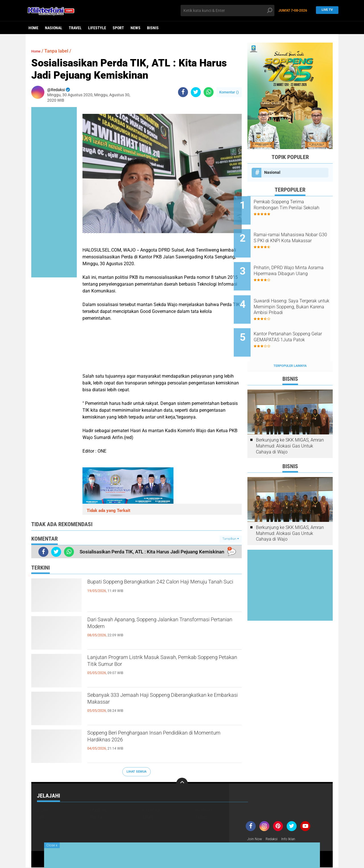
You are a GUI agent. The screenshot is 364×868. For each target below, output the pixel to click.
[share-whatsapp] (209, 92)
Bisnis (153, 28)
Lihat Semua (136, 772)
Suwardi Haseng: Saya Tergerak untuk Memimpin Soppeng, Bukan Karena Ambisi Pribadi (294, 294)
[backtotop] (182, 783)
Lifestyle (97, 28)
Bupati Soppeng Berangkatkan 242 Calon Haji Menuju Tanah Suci (160, 588)
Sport (118, 28)
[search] (227, 11)
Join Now (256, 839)
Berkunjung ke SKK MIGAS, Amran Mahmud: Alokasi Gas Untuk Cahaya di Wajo (290, 424)
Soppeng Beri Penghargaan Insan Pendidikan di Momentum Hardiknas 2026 (163, 739)
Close (52, 845)
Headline (98, 810)
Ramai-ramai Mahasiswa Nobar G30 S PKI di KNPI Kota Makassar (297, 236)
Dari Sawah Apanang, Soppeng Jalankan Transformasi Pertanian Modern (152, 626)
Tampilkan (231, 539)
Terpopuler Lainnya (290, 344)
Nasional (54, 28)
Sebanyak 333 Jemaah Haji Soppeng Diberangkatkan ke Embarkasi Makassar (152, 701)
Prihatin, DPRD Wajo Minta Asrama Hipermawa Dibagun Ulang (296, 265)
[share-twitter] (196, 92)
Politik (97, 817)
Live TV (326, 10)
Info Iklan (293, 839)
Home (33, 28)
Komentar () (229, 92)
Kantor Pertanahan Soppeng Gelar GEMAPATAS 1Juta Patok (296, 322)
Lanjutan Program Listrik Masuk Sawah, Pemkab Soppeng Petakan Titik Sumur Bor (155, 663)
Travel (75, 28)
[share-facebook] (183, 92)
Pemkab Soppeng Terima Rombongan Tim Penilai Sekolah (292, 208)
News (136, 28)
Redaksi (275, 839)
